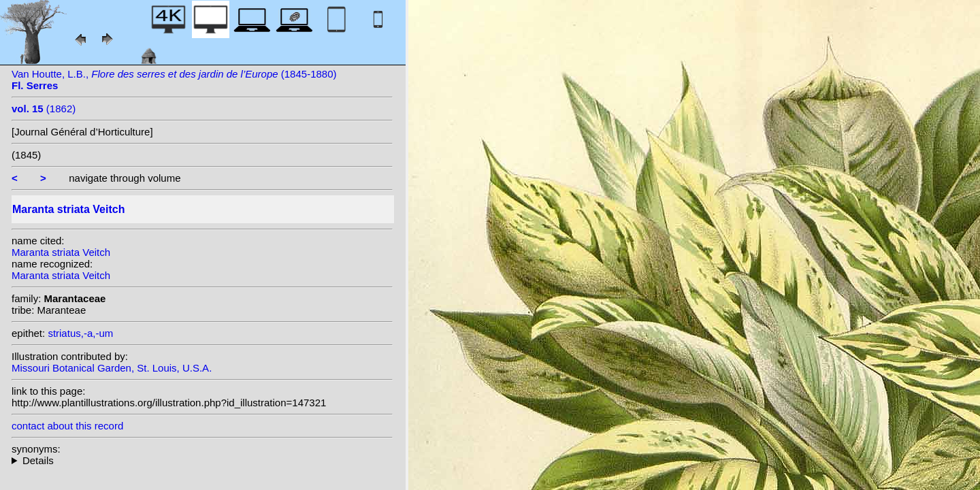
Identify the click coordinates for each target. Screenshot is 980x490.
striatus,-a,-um (80, 333)
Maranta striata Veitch (61, 252)
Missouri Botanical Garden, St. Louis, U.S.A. (112, 368)
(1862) (44, 109)
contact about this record (67, 426)
